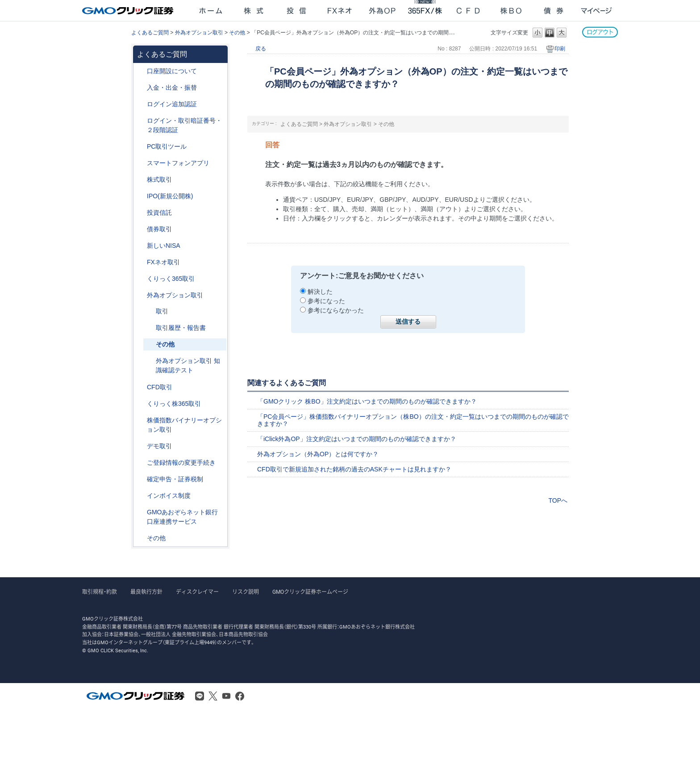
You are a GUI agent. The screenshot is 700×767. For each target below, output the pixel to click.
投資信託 (159, 213)
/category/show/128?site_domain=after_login (141, 512)
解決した (320, 292)
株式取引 (159, 179)
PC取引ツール (167, 146)
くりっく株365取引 (174, 404)
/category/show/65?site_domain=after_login (141, 295)
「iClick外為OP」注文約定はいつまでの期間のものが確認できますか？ (357, 439)
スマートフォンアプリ (178, 163)
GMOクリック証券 (129, 11)
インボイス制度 (169, 496)
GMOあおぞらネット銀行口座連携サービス (182, 517)
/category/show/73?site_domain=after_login (141, 196)
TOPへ (558, 500)
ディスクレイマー (197, 592)
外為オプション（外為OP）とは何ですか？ (318, 454)
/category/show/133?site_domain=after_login (141, 420)
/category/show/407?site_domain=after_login (141, 404)
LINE (200, 696)
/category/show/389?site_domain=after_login (141, 229)
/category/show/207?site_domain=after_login (141, 147)
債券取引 (159, 229)
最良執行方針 (146, 592)
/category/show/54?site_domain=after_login (141, 121)
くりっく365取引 (171, 279)
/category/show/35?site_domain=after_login (141, 279)
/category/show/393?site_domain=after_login (141, 246)
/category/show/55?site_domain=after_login (141, 88)
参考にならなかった (336, 310)
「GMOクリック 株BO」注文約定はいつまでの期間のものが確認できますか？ (367, 401)
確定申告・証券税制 (175, 479)
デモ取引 (159, 446)
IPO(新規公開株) (170, 196)
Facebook (240, 696)
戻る (261, 49)
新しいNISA (164, 246)
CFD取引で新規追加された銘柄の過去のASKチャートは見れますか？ (354, 469)
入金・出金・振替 (172, 88)
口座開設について (172, 71)
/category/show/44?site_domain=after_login (141, 538)
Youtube (226, 696)
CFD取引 (160, 387)
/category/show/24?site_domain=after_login (141, 262)
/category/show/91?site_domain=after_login (141, 71)
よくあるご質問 (150, 33)
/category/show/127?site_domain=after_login (141, 479)
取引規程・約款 (100, 592)
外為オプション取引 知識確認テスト (188, 365)
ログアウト (600, 32)
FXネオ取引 (163, 262)
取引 (162, 311)
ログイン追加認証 (172, 104)
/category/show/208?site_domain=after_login (141, 163)
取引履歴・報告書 (181, 328)
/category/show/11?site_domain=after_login (141, 387)
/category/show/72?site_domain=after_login (141, 180)
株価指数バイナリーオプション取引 (184, 425)
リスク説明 (246, 592)
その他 (237, 33)
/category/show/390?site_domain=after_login (141, 496)
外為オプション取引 (199, 33)
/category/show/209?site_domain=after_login (141, 446)
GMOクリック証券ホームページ (310, 592)
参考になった (326, 301)
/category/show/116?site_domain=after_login (141, 213)
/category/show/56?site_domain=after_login (141, 463)
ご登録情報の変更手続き (181, 463)
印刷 (560, 49)
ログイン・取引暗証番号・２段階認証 (184, 125)
